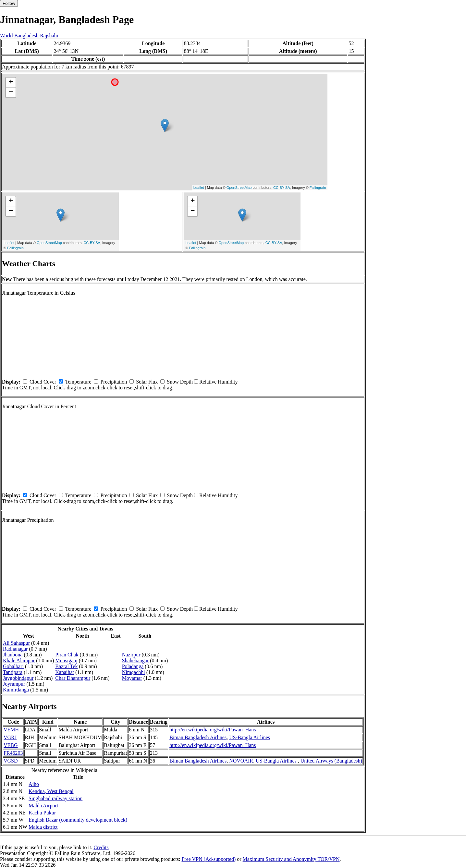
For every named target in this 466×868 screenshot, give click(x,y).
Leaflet (199, 188)
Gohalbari (13, 666)
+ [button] (11, 82)
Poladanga (133, 666)
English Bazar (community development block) (78, 820)
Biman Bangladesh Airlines (198, 737)
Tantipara (13, 672)
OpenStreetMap (239, 188)
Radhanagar (15, 649)
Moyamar (132, 678)
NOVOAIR (241, 761)
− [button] (11, 92)
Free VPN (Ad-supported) (208, 859)
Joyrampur (14, 684)
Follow (9, 3)
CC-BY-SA (282, 188)
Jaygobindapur (18, 678)
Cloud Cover (43, 382)
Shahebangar (135, 660)
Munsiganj (66, 660)
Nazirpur (131, 655)
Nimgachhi (134, 672)
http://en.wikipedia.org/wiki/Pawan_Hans (213, 730)
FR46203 (13, 753)
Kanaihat (65, 672)
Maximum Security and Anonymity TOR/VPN (291, 859)
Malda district (43, 827)
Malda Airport (43, 806)
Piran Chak (67, 655)
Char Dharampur (73, 678)
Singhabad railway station (55, 798)
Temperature (78, 382)
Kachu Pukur (42, 813)
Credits (101, 847)
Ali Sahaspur (16, 643)
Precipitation (114, 382)
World (6, 36)
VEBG (11, 745)
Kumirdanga (16, 690)
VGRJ (10, 737)
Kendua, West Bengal (51, 791)
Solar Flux (147, 382)
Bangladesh (26, 36)
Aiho (34, 784)
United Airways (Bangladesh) (331, 761)
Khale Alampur (19, 660)
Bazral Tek (66, 666)
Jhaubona (13, 655)
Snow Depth (180, 382)
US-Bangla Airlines (250, 737)
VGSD (11, 761)
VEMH (11, 730)
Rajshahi (49, 36)
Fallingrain (318, 188)
